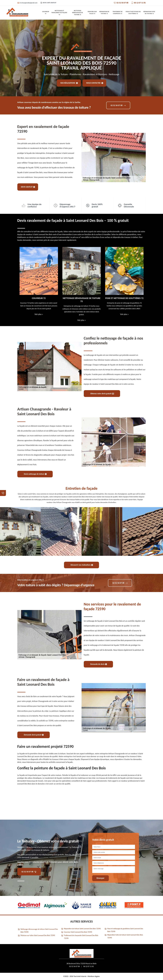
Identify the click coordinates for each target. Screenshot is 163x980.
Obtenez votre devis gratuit (102, 394)
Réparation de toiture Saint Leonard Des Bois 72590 (82, 929)
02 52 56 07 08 (121, 3)
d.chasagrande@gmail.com (27, 3)
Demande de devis (99, 664)
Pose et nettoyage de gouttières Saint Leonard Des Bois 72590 (125, 930)
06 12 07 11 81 (138, 3)
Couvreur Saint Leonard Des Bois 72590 (78, 932)
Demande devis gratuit (34, 735)
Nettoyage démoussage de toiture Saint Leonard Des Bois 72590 (39, 931)
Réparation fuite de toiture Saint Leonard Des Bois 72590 (125, 936)
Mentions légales (94, 976)
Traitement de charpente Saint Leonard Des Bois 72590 (81, 937)
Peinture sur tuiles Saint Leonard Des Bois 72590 (38, 935)
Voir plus (39, 314)
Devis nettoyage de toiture (35, 474)
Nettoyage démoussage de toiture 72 (77, 13)
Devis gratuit (28, 187)
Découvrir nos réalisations (82, 565)
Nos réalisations (69, 83)
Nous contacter (95, 83)
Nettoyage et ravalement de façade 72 (59, 13)
